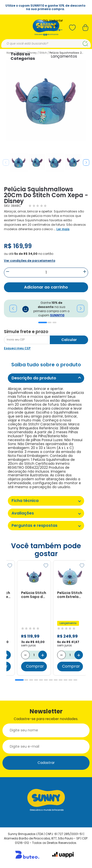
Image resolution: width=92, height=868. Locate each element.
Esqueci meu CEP (17, 348)
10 (66, 680)
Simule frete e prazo (26, 332)
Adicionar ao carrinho (46, 287)
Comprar (35, 667)
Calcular (69, 340)
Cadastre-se (53, 32)
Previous (6, 162)
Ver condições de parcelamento (30, 261)
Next (86, 162)
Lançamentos (64, 56)
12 (75, 680)
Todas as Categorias (23, 56)
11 (70, 680)
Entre (48, 25)
